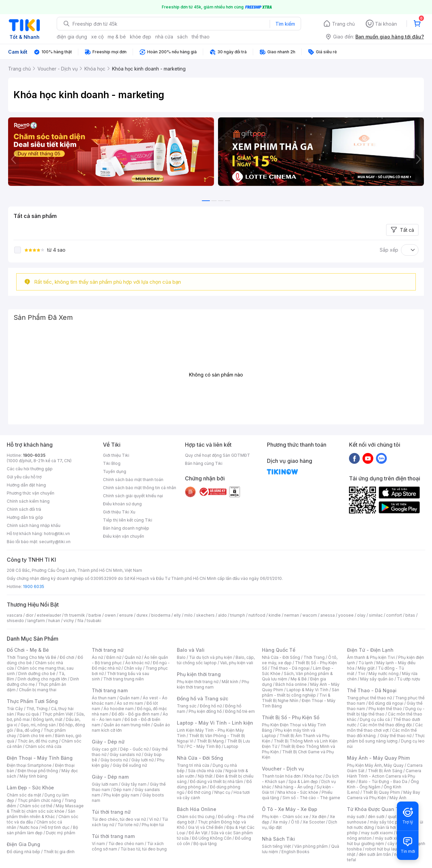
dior (30, 615)
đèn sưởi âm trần (375, 854)
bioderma (161, 615)
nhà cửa (164, 37)
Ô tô (295, 822)
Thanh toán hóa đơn (281, 776)
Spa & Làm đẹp (303, 781)
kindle (275, 615)
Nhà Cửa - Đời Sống (200, 758)
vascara (15, 615)
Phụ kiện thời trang (199, 674)
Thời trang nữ (108, 650)
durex (142, 615)
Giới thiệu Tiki (116, 455)
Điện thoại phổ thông (38, 771)
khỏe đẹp (141, 37)
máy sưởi (356, 817)
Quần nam (129, 698)
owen (110, 615)
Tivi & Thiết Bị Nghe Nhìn (296, 698)
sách (182, 37)
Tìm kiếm (285, 24)
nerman (292, 615)
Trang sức (187, 706)
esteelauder (49, 615)
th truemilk (75, 615)
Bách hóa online (291, 684)
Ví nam (98, 844)
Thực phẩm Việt (58, 714)
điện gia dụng (72, 37)
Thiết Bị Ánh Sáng (385, 771)
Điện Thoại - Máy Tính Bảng (40, 758)
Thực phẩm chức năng (39, 800)
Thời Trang (314, 657)
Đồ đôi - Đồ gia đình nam (136, 714)
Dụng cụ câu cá (375, 719)
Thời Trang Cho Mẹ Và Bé (32, 657)
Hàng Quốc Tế (279, 650)
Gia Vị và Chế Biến (206, 827)
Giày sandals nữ (125, 754)
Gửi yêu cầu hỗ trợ (24, 477)
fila (80, 621)
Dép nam (122, 790)
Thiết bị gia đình (59, 852)
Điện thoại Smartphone (29, 765)
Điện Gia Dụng (23, 844)
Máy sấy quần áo (377, 679)
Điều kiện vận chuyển (124, 536)
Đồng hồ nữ (211, 706)
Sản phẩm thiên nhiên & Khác (41, 814)
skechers (205, 615)
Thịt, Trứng (37, 709)
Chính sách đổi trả (24, 509)
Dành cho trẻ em (36, 736)
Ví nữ (154, 819)
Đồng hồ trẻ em (240, 711)
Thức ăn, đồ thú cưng (38, 741)
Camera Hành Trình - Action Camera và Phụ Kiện (384, 776)
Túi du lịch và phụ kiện (211, 657)
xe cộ (97, 37)
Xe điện (319, 817)
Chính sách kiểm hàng (28, 501)
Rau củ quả (28, 714)
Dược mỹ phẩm (61, 833)
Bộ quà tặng (205, 844)
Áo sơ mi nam (130, 703)
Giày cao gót (104, 749)
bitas (410, 615)
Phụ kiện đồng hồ (205, 711)
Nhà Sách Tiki (278, 839)
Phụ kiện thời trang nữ (198, 682)
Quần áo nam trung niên (127, 725)
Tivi (361, 674)
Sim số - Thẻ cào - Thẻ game (311, 798)
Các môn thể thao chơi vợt (385, 727)
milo (188, 615)
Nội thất (205, 776)
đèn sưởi (376, 817)
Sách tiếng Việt (276, 846)
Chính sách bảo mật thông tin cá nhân (140, 488)
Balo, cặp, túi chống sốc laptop (216, 660)
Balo (181, 657)
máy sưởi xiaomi (391, 838)
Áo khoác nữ (137, 663)
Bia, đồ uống (28, 730)
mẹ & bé (117, 37)
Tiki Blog (112, 463)
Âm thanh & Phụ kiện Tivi (371, 657)
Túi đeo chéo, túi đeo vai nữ (119, 819)
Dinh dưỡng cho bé (37, 674)
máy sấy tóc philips (389, 822)
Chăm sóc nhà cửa (43, 746)
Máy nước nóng (384, 674)
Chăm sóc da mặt (24, 795)
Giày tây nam (134, 784)
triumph (238, 615)
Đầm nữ (114, 657)
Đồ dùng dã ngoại (386, 703)
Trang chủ (343, 24)
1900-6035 (34, 455)
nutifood (257, 615)
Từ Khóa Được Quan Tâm (376, 809)
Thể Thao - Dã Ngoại (372, 690)
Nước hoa (29, 827)
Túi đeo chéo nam (126, 844)
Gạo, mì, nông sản (38, 725)
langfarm (36, 621)
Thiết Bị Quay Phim (381, 792)
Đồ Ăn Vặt (198, 833)
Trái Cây (15, 709)
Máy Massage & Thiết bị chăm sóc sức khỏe (45, 808)
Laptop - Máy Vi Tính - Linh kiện (215, 723)
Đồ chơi (67, 657)
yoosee (346, 615)
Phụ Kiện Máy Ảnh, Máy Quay (375, 765)
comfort (394, 615)
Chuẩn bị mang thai (38, 690)
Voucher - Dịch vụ (283, 769)
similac (376, 615)
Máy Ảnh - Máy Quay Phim (378, 758)
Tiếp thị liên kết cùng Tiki (128, 520)
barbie (95, 615)
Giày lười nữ (142, 760)
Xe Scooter (314, 822)
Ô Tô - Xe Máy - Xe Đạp (290, 809)
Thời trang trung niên (124, 679)
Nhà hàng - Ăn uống (294, 787)
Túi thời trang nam (113, 836)
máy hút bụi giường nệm (383, 841)
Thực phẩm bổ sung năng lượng (386, 738)
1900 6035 (34, 586)
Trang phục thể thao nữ (369, 698)
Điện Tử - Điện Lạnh (370, 650)
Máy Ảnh (398, 798)
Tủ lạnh (366, 663)
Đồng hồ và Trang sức (202, 698)
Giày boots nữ (114, 760)
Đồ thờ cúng (199, 792)
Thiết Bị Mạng (210, 741)
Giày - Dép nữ (108, 742)
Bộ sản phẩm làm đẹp (42, 830)
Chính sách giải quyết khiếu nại (133, 496)
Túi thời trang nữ (111, 812)
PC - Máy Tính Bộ (204, 746)
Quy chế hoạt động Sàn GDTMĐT (218, 455)
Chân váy (133, 668)
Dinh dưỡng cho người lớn (42, 679)
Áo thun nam (104, 698)
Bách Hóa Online (197, 809)
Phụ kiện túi (153, 825)
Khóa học (313, 776)
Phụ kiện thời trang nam (213, 684)
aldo (222, 615)
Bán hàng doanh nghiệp (126, 528)
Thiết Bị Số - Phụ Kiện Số (291, 717)
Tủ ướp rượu (409, 679)
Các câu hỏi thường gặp (30, 469)
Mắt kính (230, 682)
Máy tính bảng (33, 776)
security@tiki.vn (55, 542)
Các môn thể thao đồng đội (386, 725)
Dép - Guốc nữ (134, 749)
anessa (328, 615)
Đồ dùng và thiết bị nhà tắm (217, 781)
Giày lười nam (105, 784)
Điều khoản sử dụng (122, 504)
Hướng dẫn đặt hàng (26, 485)
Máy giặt (366, 668)
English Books (295, 852)
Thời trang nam (110, 690)
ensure (126, 615)
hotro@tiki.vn (57, 534)
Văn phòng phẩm (311, 846)
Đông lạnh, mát (48, 719)
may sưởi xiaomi (377, 833)
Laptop (231, 746)
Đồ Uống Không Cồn (212, 838)
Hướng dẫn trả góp (25, 517)
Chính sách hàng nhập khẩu (34, 525)
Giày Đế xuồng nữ (130, 765)
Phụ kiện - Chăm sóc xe (285, 817)
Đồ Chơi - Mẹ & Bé (28, 650)
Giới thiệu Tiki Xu (119, 512)
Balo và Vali (191, 650)
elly (177, 615)
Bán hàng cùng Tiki (204, 463)
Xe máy (280, 822)
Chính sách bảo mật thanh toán (133, 480)
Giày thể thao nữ (396, 736)
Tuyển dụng (115, 471)
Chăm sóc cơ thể (36, 806)
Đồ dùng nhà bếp (23, 852)
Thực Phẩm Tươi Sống (32, 701)
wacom (310, 615)
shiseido (15, 621)
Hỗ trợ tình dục (56, 827)
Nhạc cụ (222, 792)
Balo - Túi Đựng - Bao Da (383, 781)
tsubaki (94, 621)
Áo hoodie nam (119, 709)
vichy (69, 621)
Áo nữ (97, 657)
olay (361, 615)
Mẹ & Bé (299, 679)
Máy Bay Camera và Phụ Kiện (384, 795)
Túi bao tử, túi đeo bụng (144, 849)
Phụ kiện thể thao (385, 709)
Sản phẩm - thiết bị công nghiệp (301, 692)
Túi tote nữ (128, 825)
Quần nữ (133, 657)
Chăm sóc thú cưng (196, 817)
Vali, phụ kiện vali (237, 663)
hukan (54, 621)
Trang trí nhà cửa (193, 765)
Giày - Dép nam (110, 777)
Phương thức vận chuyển (31, 493)
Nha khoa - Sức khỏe (298, 792)
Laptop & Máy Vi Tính (307, 690)
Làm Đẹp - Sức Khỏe (30, 788)
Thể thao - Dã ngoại (290, 668)
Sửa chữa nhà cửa (205, 771)
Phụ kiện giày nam (121, 795)
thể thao (201, 37)
